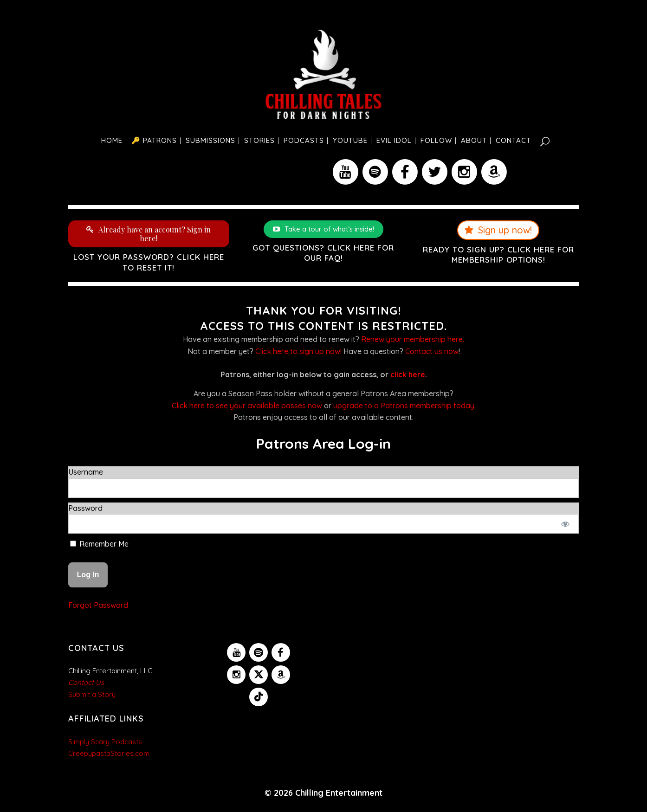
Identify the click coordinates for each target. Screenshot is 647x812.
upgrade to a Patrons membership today (404, 406)
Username (86, 472)
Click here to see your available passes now (247, 406)
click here (408, 374)
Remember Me (99, 544)
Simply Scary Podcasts (105, 742)
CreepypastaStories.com (109, 753)
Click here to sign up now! (298, 351)
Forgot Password (98, 605)
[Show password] (566, 524)
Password (85, 508)
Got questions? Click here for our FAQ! (323, 253)
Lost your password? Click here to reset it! (149, 262)
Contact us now (432, 351)
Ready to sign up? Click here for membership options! (498, 255)
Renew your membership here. (413, 339)
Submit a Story (92, 694)
